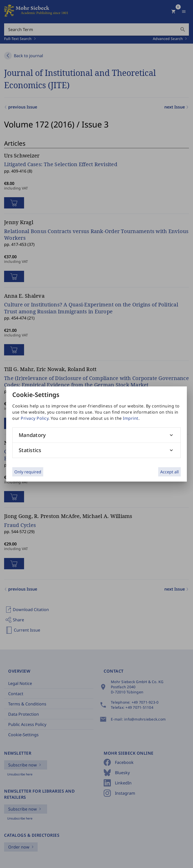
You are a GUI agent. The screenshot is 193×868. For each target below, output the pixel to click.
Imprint (131, 418)
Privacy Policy (35, 418)
